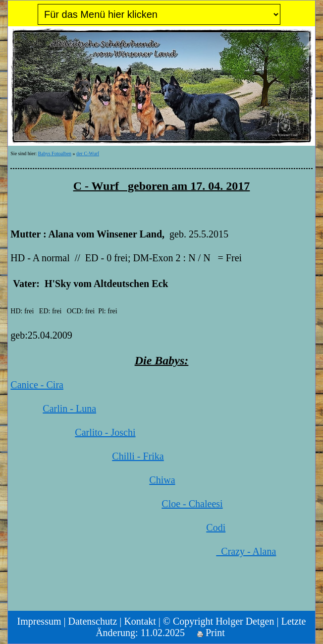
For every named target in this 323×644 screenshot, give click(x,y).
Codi (216, 527)
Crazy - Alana (246, 551)
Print (211, 633)
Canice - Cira (37, 385)
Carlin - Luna (69, 409)
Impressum (39, 621)
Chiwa (162, 480)
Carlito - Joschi (105, 432)
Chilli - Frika (138, 456)
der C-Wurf (88, 153)
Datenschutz (93, 621)
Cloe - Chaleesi (192, 504)
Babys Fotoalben (55, 153)
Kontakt (140, 621)
